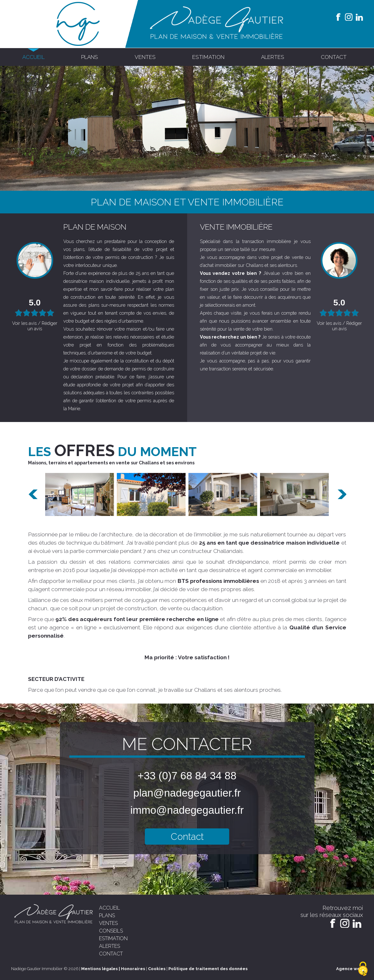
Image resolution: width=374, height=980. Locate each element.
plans (90, 57)
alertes (273, 57)
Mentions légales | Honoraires (113, 969)
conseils (111, 931)
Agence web (349, 969)
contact (334, 57)
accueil (33, 57)
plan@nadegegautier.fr (187, 793)
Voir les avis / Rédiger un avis (35, 326)
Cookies (157, 969)
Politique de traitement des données (208, 969)
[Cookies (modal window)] (363, 969)
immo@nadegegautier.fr (187, 810)
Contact (187, 837)
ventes (145, 57)
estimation (208, 57)
